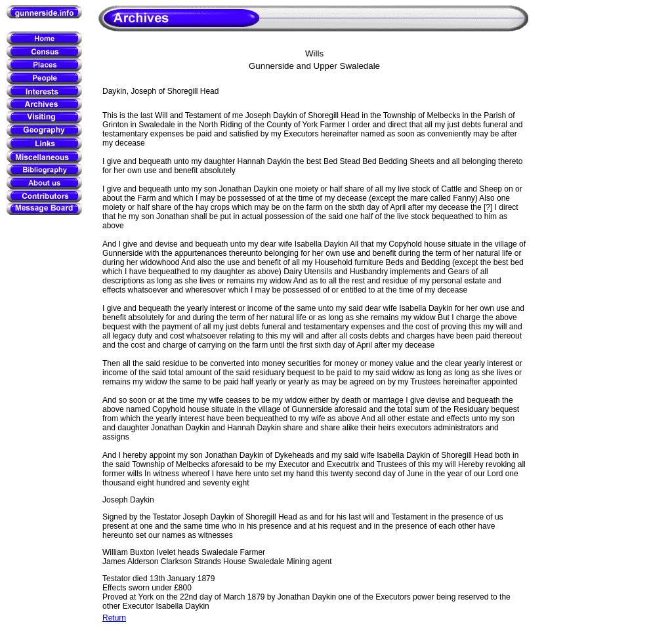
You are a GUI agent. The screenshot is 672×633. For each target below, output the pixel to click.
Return (114, 618)
